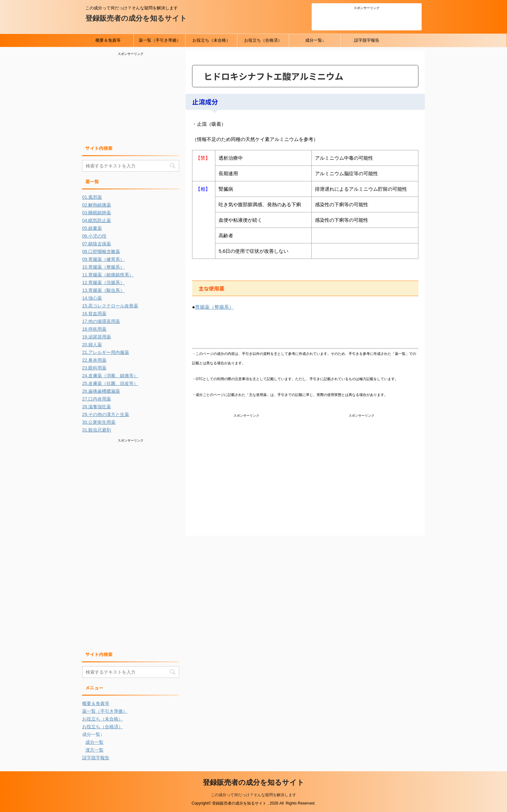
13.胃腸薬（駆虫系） (103, 290)
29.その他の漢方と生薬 (106, 414)
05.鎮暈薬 (92, 228)
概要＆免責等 (108, 40)
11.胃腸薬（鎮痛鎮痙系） (108, 275)
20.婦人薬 (92, 345)
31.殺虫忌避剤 (97, 430)
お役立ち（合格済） (263, 40)
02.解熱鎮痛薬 (97, 205)
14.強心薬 (92, 298)
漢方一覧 (94, 750)
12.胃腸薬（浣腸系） (103, 283)
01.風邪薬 (92, 197)
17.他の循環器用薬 (101, 321)
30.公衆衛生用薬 (99, 422)
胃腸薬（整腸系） (214, 307)
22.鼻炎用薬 (94, 360)
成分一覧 (94, 742)
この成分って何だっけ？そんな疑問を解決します (253, 795)
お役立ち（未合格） (211, 40)
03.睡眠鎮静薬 (97, 213)
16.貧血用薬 (94, 314)
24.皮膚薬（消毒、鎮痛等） (110, 376)
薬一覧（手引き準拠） (160, 40)
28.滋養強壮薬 (97, 407)
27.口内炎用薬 (97, 399)
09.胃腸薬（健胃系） (103, 259)
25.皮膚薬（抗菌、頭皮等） (110, 383)
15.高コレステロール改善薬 (110, 306)
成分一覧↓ (315, 40)
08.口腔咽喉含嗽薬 (101, 251)
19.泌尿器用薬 (97, 337)
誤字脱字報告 (367, 40)
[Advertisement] (367, 19)
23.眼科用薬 (94, 368)
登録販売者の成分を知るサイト (136, 18)
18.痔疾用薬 (94, 329)
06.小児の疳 (94, 236)
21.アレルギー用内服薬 (106, 352)
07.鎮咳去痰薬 (97, 244)
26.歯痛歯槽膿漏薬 (101, 391)
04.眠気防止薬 (97, 220)
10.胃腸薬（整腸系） (103, 267)
